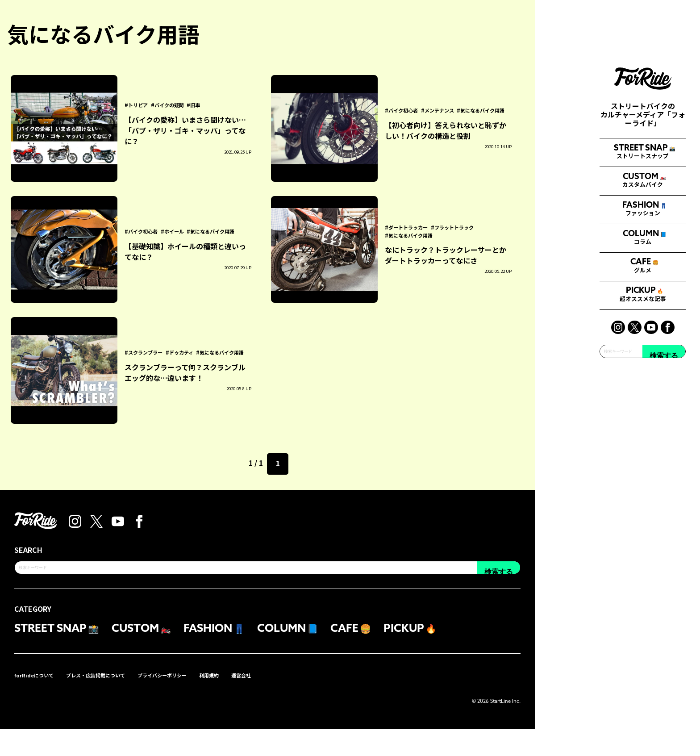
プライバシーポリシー (195, 701)
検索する (664, 517)
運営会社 (288, 701)
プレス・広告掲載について (113, 701)
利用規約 (251, 701)
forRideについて (39, 701)
